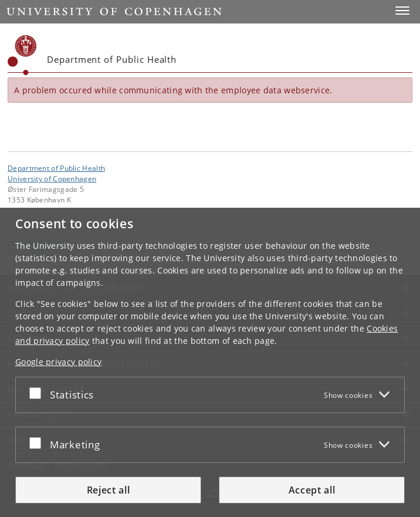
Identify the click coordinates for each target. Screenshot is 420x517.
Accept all (312, 490)
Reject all (109, 490)
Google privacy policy (58, 362)
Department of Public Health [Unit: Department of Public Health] (56, 168)
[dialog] (210, 362)
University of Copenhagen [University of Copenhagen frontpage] (52, 178)
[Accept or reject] (38, 393)
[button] (402, 11)
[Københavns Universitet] (22, 55)
